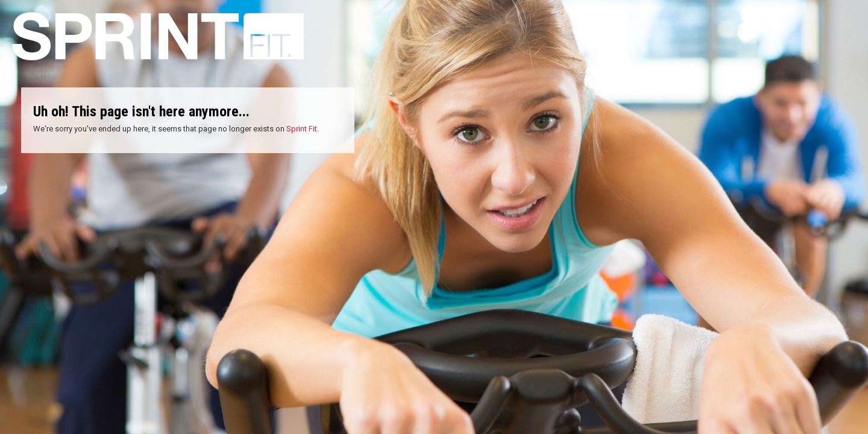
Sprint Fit (302, 129)
